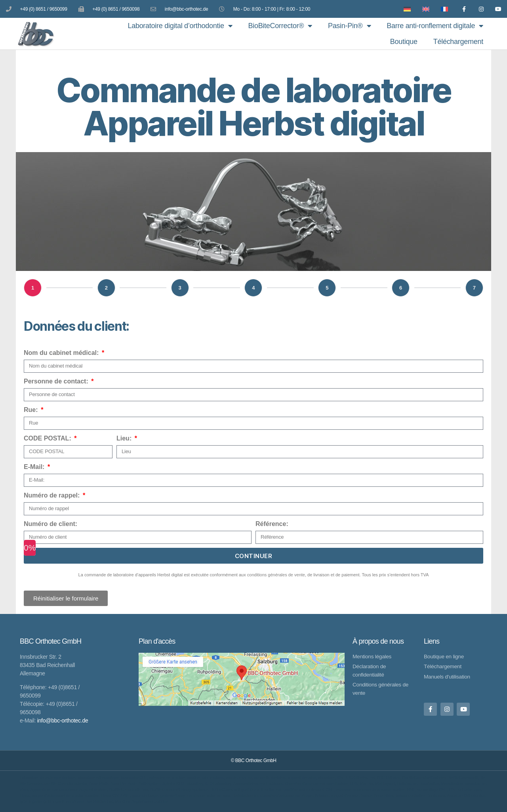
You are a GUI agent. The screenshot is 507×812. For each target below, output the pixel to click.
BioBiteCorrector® (280, 26)
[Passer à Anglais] (423, 9)
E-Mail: (35, 467)
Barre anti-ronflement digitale (435, 26)
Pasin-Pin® (349, 26)
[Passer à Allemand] (404, 9)
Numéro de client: (51, 524)
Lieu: (125, 438)
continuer (254, 556)
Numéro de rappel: (53, 495)
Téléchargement (458, 42)
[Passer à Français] (441, 9)
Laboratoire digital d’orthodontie (180, 26)
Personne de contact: (57, 381)
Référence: (272, 524)
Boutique (404, 42)
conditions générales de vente (276, 575)
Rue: (32, 410)
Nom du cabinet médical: (62, 353)
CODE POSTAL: (48, 438)
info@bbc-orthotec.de (63, 720)
